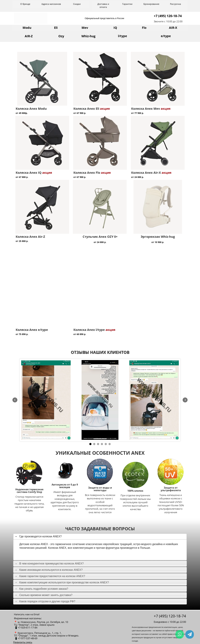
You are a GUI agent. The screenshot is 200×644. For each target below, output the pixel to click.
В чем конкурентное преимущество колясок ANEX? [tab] (49, 564)
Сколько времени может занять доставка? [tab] (44, 595)
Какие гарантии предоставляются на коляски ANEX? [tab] (50, 576)
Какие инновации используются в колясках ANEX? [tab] (49, 570)
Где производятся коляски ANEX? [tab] (38, 536)
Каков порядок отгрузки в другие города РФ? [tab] (45, 601)
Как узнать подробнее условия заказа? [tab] (41, 589)
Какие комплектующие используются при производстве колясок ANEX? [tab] (62, 582)
